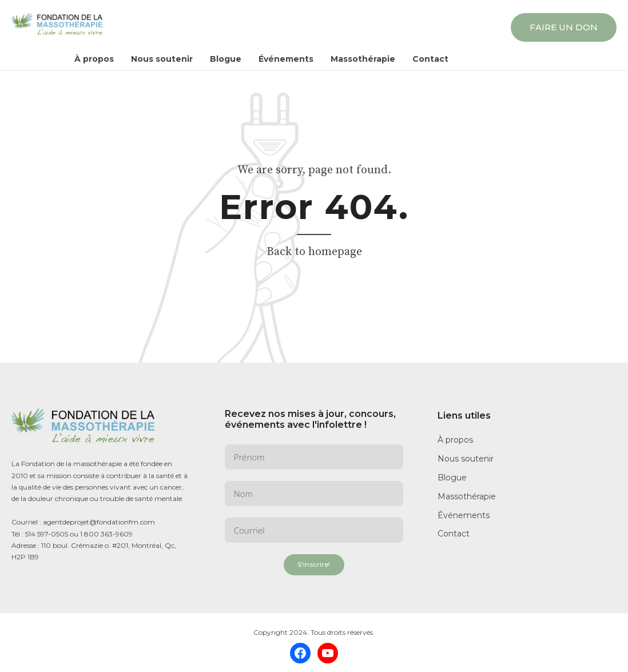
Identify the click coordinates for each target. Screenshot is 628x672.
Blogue (226, 59)
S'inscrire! (314, 564)
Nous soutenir (162, 59)
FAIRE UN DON (564, 27)
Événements (286, 59)
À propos (94, 59)
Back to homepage (314, 252)
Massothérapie (363, 59)
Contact (430, 59)
